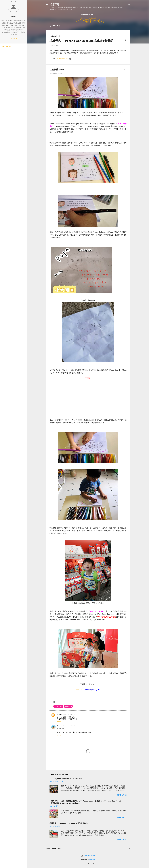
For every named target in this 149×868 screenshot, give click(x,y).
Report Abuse (6, 46)
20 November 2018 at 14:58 (70, 726)
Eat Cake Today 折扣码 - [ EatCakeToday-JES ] (89, 22)
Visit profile (14, 38)
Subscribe (55, 26)
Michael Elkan (92, 859)
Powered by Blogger (88, 856)
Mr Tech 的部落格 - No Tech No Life (89, 20)
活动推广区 (68, 706)
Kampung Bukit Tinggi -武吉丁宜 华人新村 (66, 778)
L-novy (59, 714)
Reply (59, 722)
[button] (125, 40)
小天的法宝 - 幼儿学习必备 (89, 18)
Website (79, 690)
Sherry (59, 726)
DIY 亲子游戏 (58, 706)
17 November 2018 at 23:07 (70, 714)
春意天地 (55, 5)
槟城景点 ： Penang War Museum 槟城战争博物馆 (81, 41)
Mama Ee (14, 16)
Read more (122, 795)
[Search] (129, 5)
